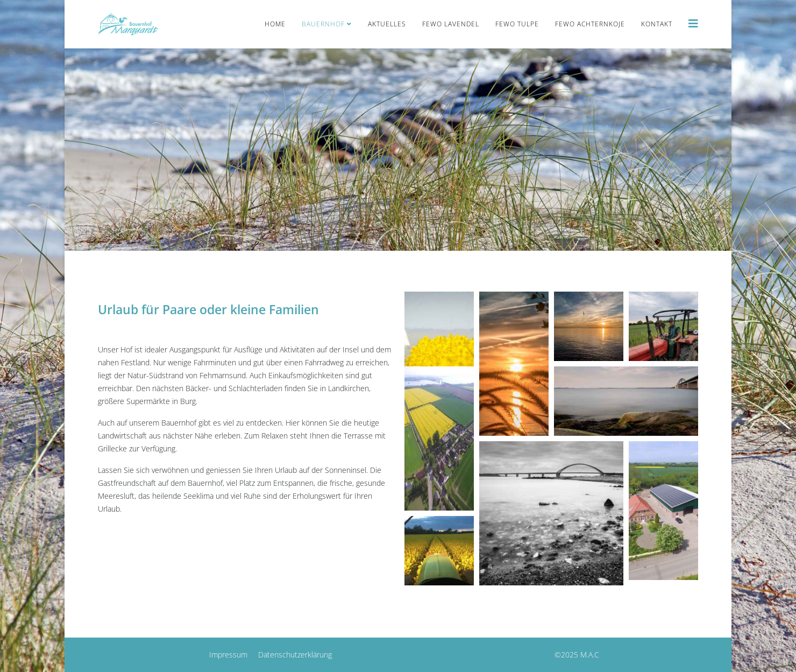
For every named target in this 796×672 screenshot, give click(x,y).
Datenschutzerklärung (295, 655)
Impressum (228, 655)
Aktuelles (387, 24)
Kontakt (657, 24)
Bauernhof (323, 24)
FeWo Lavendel (451, 24)
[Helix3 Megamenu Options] (693, 23)
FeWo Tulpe (517, 24)
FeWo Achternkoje (590, 24)
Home (275, 24)
